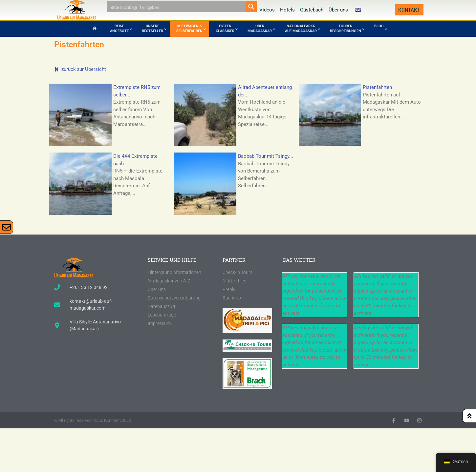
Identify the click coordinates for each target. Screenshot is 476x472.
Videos (267, 10)
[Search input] (177, 7)
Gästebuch (312, 10)
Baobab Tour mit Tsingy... (266, 156)
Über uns (338, 10)
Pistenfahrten (377, 87)
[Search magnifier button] (251, 7)
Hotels (287, 10)
